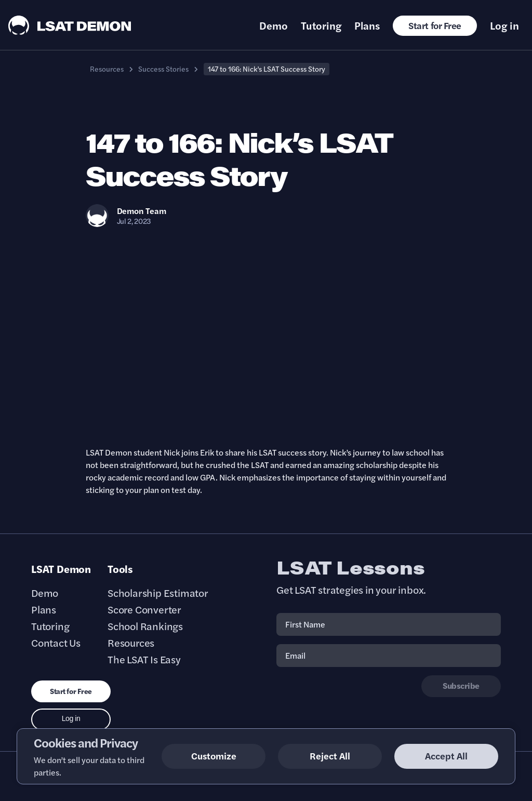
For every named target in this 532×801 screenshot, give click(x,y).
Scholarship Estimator (158, 593)
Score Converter (144, 609)
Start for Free (435, 25)
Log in (504, 25)
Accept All (446, 756)
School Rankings (145, 626)
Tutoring (321, 25)
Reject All (330, 756)
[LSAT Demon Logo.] (70, 25)
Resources (107, 69)
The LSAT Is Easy (144, 659)
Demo (274, 25)
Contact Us (56, 643)
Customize (214, 756)
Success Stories (163, 69)
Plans (367, 25)
